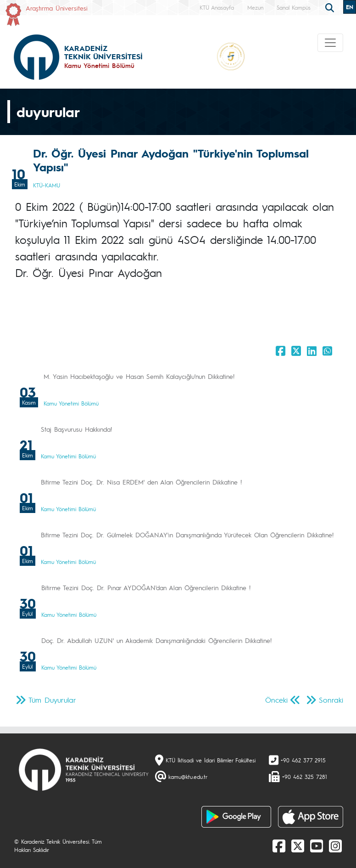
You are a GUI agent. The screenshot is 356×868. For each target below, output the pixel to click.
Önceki (276, 700)
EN (350, 7)
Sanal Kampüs (294, 7)
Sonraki (331, 700)
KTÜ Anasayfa (217, 7)
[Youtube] (317, 845)
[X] (298, 845)
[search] (331, 7)
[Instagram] (335, 845)
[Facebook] (279, 845)
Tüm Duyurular (52, 700)
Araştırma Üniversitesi (57, 8)
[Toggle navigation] (330, 43)
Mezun (255, 7)
